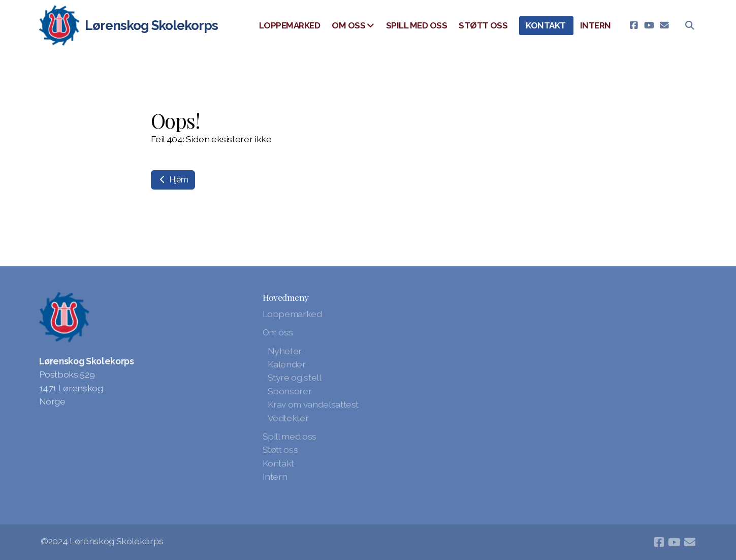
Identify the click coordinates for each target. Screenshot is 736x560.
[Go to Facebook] (634, 25)
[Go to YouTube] (649, 25)
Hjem (173, 180)
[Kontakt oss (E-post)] (664, 25)
